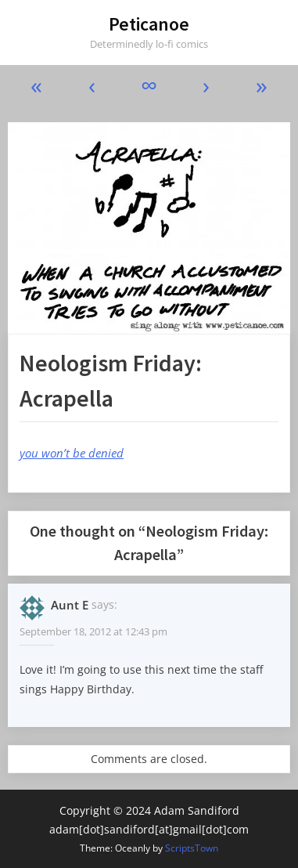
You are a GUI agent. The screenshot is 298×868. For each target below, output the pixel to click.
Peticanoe (149, 24)
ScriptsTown (192, 848)
